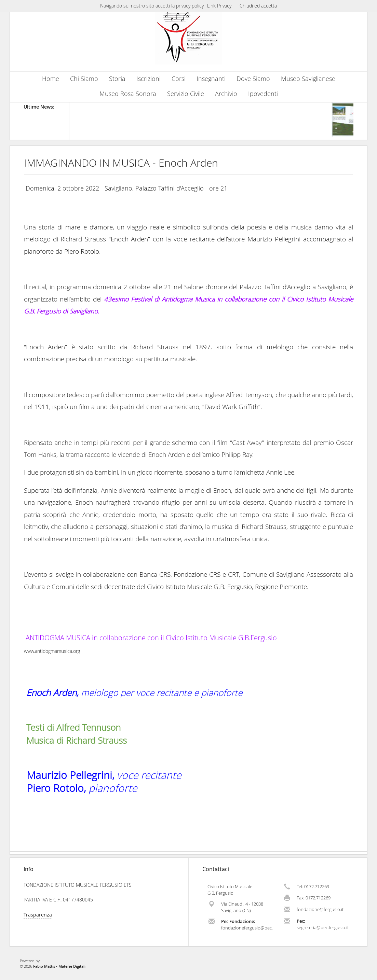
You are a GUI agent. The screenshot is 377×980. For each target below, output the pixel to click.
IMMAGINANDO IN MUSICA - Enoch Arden (121, 163)
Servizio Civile (186, 94)
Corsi (179, 79)
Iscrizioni (149, 79)
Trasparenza (38, 915)
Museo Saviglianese (308, 79)
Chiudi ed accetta (258, 6)
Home (51, 79)
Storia (117, 79)
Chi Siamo (84, 79)
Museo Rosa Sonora (128, 94)
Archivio (226, 94)
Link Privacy (219, 6)
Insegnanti (211, 79)
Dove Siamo (253, 79)
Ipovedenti (263, 94)
